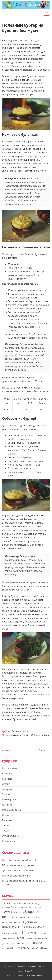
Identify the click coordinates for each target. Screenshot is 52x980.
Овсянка (6, 933)
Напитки (7, 805)
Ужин (47, 735)
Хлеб (32, 948)
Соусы (5, 831)
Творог (37, 943)
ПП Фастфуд (36, 735)
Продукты (8, 815)
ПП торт (41, 933)
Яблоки (38, 948)
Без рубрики (9, 841)
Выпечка (16, 731)
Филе (19, 948)
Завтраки (7, 789)
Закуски (25, 731)
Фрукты (26, 948)
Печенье (11, 938)
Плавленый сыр (32, 938)
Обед (31, 927)
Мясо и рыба (9, 799)
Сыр (28, 944)
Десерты (7, 784)
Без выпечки (19, 904)
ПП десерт (30, 933)
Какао (33, 917)
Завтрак (7, 912)
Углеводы (6, 948)
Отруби (14, 933)
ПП (20, 932)
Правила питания (12, 810)
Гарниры (7, 779)
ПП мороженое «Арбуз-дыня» (18, 865)
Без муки (15, 735)
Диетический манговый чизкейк (20, 860)
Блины (34, 904)
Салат (18, 944)
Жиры (38, 907)
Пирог (20, 938)
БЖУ (4, 904)
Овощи (39, 927)
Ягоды (45, 948)
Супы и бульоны (11, 836)
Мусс (36, 922)
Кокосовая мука (10, 922)
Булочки (24, 735)
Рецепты (7, 820)
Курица (28, 922)
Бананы (9, 904)
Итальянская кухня (23, 917)
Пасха (5, 938)
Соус (23, 944)
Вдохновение (9, 768)
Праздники (11, 944)
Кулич (20, 923)
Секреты (7, 825)
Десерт (15, 907)
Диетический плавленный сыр (19, 870)
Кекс (38, 917)
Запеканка (18, 912)
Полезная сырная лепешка (17, 876)
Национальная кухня (15, 927)
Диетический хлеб (27, 907)
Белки (28, 904)
